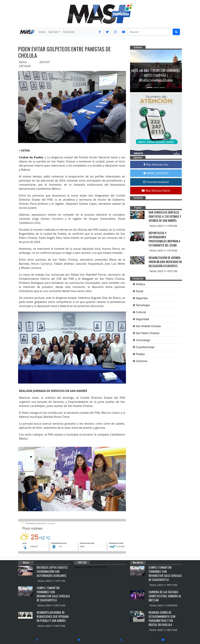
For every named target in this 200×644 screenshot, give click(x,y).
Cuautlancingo (145, 347)
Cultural (141, 312)
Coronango (143, 340)
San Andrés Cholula (148, 326)
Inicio (42, 32)
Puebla (140, 354)
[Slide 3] (162, 88)
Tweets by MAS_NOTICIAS (90, 567)
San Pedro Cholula (148, 333)
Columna (142, 361)
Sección (53, 32)
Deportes (142, 298)
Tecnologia (143, 305)
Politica (140, 284)
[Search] (150, 32)
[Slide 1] (150, 88)
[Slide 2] (156, 88)
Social (140, 291)
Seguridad (142, 319)
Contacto (69, 32)
